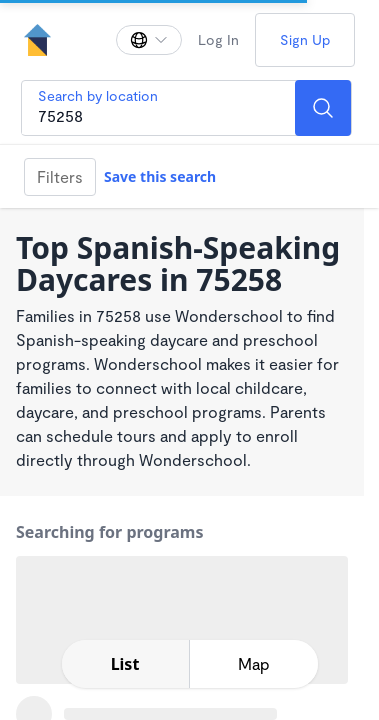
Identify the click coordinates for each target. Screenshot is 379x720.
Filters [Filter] (60, 176)
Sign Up (305, 39)
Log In (218, 39)
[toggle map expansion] (254, 664)
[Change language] (149, 40)
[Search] (323, 108)
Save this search (160, 176)
